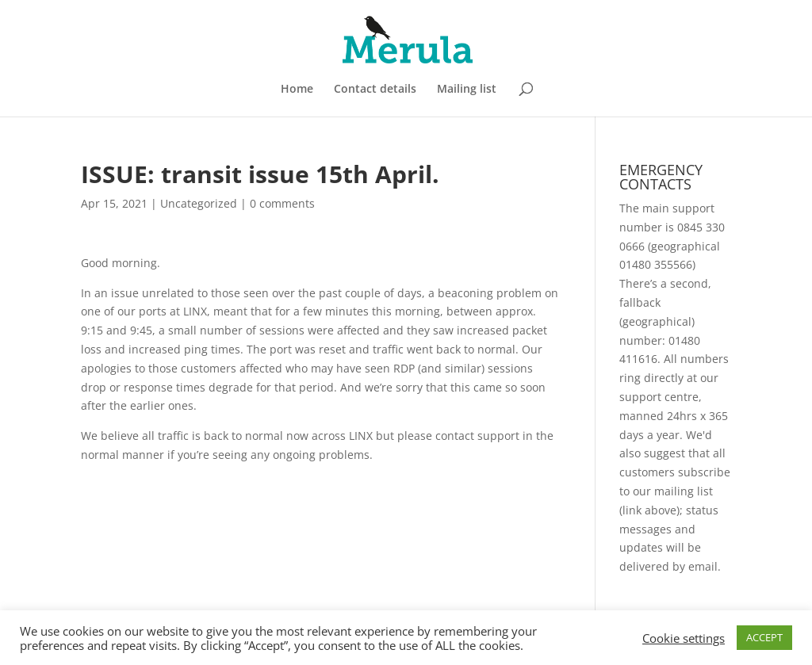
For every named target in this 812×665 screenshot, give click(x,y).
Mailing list (467, 90)
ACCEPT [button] (764, 637)
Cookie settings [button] (684, 638)
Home (297, 90)
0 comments (282, 203)
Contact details (375, 90)
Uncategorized (199, 203)
